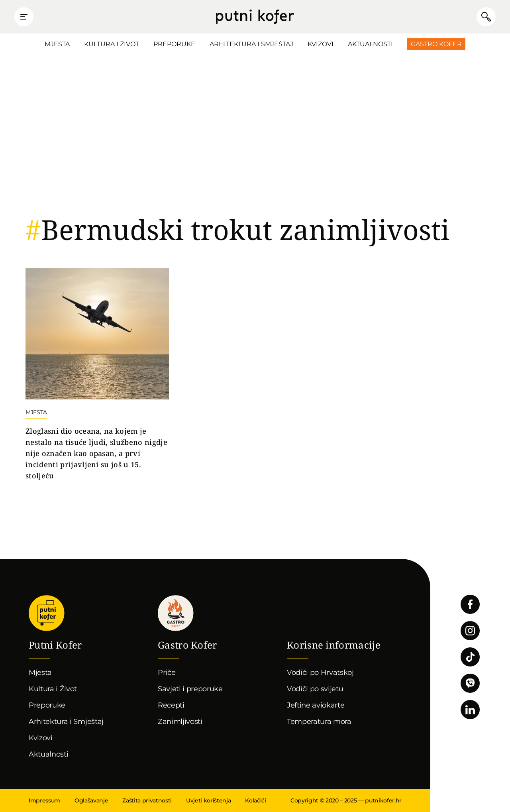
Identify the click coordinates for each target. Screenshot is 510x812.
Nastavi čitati (97, 375)
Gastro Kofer (436, 44)
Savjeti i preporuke (190, 689)
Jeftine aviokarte (316, 705)
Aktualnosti (370, 44)
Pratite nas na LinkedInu (470, 710)
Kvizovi (321, 44)
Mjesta (57, 44)
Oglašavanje (91, 800)
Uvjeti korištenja (208, 800)
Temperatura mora (319, 722)
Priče (167, 672)
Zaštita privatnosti (147, 800)
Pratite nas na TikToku (470, 657)
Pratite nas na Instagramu (470, 631)
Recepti (171, 705)
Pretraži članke (486, 17)
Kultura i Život (112, 44)
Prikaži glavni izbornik (24, 17)
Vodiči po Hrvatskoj (320, 672)
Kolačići (255, 800)
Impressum (44, 800)
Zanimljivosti (180, 722)
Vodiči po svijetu (315, 689)
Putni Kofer (255, 17)
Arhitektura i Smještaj (251, 44)
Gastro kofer (176, 613)
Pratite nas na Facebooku (470, 604)
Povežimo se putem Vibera (470, 683)
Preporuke (174, 44)
